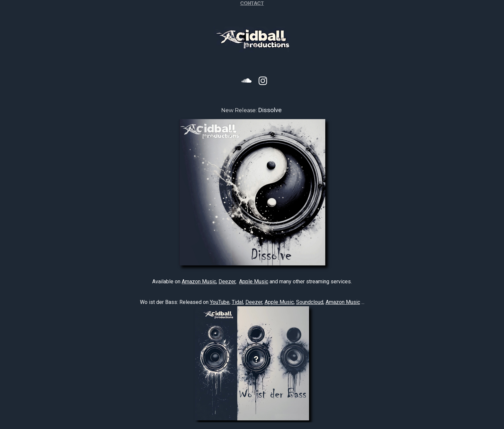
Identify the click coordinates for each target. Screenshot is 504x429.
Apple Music (254, 282)
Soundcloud (310, 302)
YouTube (220, 302)
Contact (252, 3)
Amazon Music (199, 282)
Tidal (237, 302)
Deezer (227, 282)
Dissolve (270, 110)
